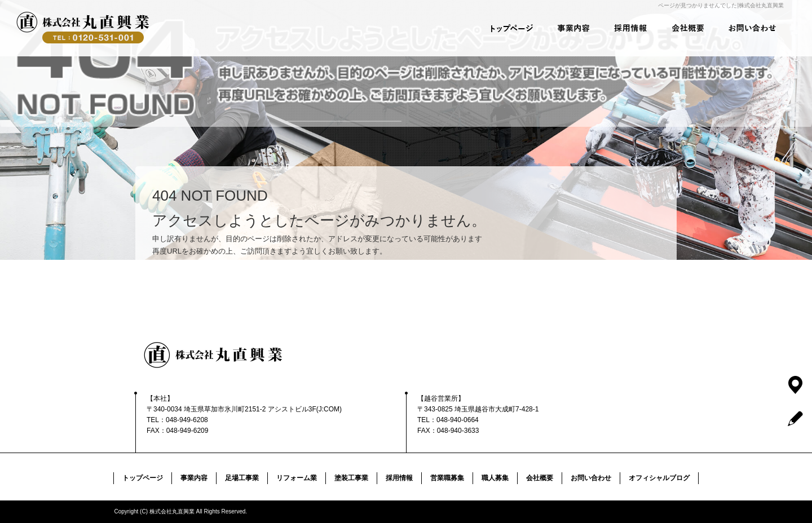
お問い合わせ (753, 28)
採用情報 (629, 28)
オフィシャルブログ (659, 478)
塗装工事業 (351, 478)
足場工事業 (242, 478)
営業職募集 (447, 478)
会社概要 (691, 28)
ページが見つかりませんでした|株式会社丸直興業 (721, 5)
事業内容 (567, 28)
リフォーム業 (297, 478)
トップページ (505, 28)
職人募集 (495, 478)
